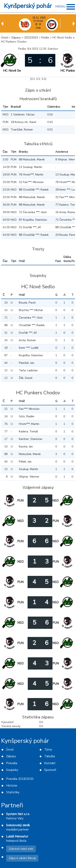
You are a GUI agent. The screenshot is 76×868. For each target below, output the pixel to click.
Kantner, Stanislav (31, 439)
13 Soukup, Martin (31, 167)
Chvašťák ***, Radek (32, 325)
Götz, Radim (27, 416)
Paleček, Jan (27, 363)
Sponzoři (50, 770)
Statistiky (13, 792)
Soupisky (12, 770)
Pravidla (12, 763)
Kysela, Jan (26, 447)
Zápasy (16, 38)
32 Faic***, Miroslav (31, 182)
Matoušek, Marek (30, 454)
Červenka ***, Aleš (31, 318)
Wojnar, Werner (29, 477)
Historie (12, 786)
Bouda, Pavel (27, 303)
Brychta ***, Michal (31, 310)
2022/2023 (31, 38)
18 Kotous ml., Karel (24, 122)
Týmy (48, 750)
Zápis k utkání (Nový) (22, 858)
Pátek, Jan (25, 462)
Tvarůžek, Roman (22, 130)
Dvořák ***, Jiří (28, 333)
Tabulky (50, 756)
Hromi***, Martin (29, 424)
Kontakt (50, 763)
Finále (45, 38)
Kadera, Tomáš (28, 431)
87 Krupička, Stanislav (33, 220)
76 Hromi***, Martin (31, 175)
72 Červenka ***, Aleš (33, 212)
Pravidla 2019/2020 (20, 779)
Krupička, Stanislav (31, 355)
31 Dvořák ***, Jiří (30, 227)
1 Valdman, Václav (23, 115)
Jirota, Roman (27, 340)
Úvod (4, 38)
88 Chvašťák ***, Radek (34, 190)
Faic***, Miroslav (29, 409)
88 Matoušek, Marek (32, 159)
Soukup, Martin (28, 469)
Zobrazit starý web (21, 849)
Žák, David (26, 378)
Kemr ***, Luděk (29, 348)
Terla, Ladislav (28, 370)
